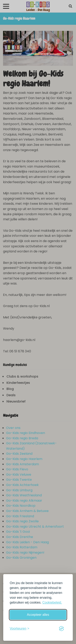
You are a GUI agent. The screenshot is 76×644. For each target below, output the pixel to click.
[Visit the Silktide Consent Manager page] (61, 629)
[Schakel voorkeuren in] (19, 629)
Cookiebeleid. (52, 602)
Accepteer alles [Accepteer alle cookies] (38, 615)
